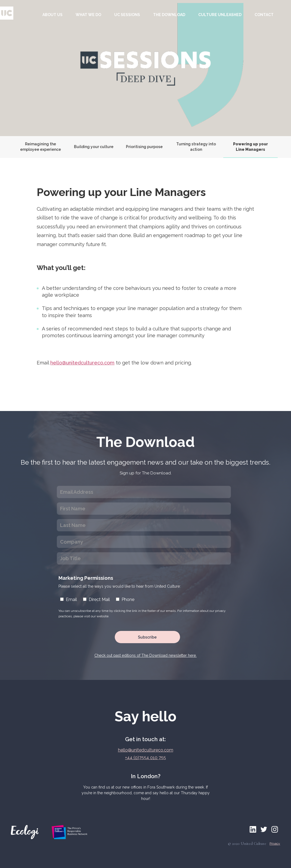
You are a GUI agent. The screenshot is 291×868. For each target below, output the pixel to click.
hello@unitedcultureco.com (82, 363)
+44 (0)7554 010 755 (145, 758)
